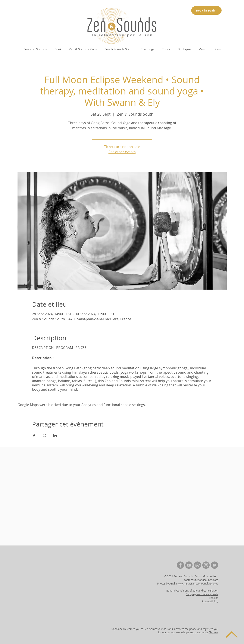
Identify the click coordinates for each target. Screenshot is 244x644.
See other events (122, 152)
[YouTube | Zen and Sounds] (189, 565)
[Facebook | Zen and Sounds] (180, 565)
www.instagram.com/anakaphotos (198, 583)
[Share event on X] (45, 436)
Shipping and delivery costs (202, 594)
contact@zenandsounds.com (201, 580)
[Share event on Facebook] (34, 436)
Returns (214, 598)
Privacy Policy (210, 601)
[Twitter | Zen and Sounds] (215, 565)
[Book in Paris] (206, 10)
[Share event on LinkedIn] (55, 436)
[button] (35, 49)
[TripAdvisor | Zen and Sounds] (197, 565)
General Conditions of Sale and (185, 590)
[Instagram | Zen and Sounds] (206, 565)
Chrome (213, 632)
